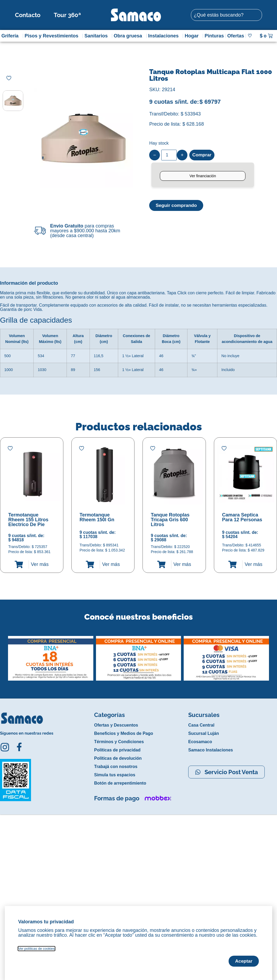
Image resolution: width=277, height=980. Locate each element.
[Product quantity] (169, 155)
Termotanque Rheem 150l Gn (97, 517)
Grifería (11, 36)
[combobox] (226, 15)
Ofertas (236, 36)
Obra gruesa (129, 36)
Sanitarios (97, 36)
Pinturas (214, 36)
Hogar (193, 36)
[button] (4, 654)
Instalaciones (165, 36)
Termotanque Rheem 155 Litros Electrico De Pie (28, 520)
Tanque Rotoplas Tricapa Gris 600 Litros (170, 520)
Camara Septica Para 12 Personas (242, 517)
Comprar (202, 155)
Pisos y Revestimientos (53, 36)
